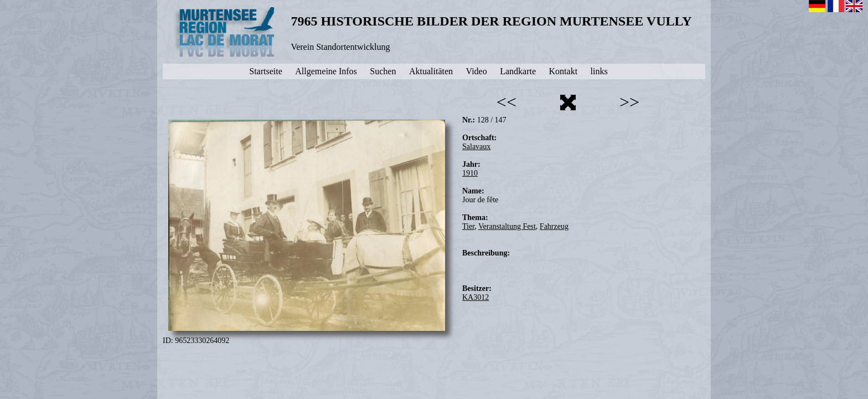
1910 (470, 173)
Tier (468, 226)
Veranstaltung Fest (507, 226)
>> (629, 102)
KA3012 (476, 297)
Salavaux (476, 147)
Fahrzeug (554, 226)
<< (507, 102)
